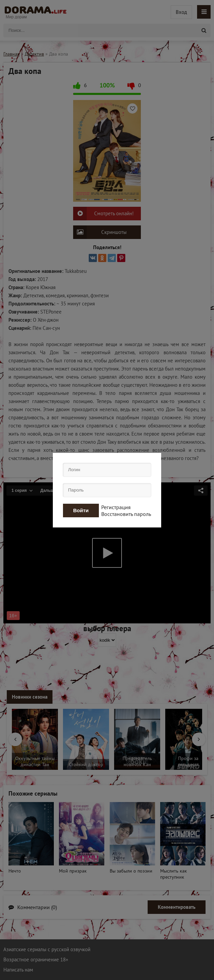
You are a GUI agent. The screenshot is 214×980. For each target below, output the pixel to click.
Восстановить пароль (126, 514)
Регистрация (116, 507)
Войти (81, 510)
